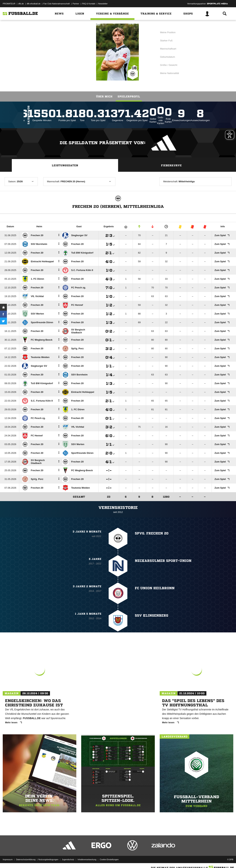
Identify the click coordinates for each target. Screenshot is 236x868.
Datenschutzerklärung (26, 859)
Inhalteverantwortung (87, 859)
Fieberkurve (171, 165)
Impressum (8, 859)
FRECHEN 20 (67, 52)
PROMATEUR (9, 4)
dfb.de (21, 4)
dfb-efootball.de (34, 4)
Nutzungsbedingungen (48, 859)
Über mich (104, 96)
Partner (76, 4)
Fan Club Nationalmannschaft (57, 4)
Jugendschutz (68, 859)
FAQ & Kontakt (89, 4)
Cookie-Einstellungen (109, 859)
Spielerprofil (129, 96)
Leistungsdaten (65, 165)
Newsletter (103, 4)
